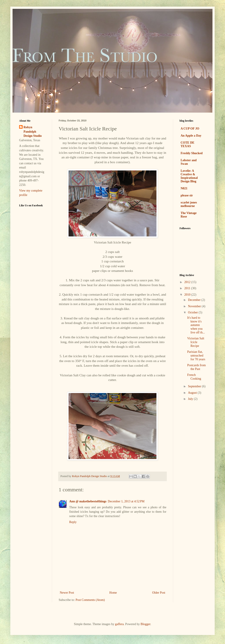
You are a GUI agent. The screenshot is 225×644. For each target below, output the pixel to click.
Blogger (145, 624)
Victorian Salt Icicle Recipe (196, 342)
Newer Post (67, 593)
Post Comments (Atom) (90, 600)
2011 (188, 288)
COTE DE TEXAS (188, 144)
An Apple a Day (191, 136)
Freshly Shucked (192, 153)
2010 (188, 295)
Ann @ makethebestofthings (88, 501)
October (193, 312)
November (195, 306)
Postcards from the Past (196, 367)
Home (113, 593)
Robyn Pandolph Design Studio (33, 132)
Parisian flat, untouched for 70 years (196, 356)
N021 (184, 188)
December (195, 300)
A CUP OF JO (190, 129)
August (193, 393)
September (195, 386)
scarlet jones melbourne (189, 204)
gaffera (119, 624)
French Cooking (194, 377)
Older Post (159, 593)
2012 (188, 282)
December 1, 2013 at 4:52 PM (126, 501)
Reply (73, 522)
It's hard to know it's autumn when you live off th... (196, 325)
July (191, 399)
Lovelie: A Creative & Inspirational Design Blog (189, 176)
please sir (187, 195)
